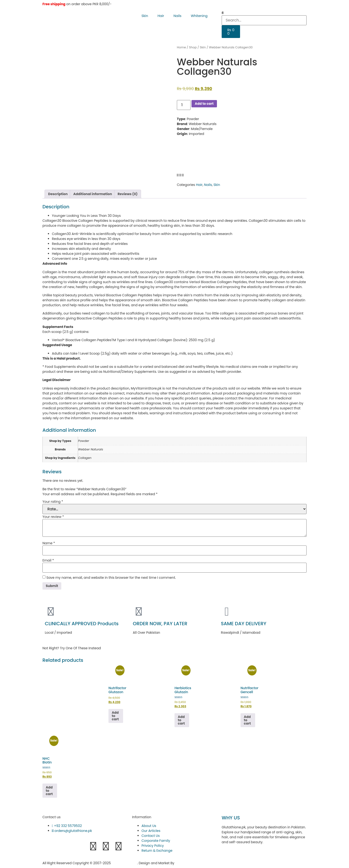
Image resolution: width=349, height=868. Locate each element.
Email (48, 560)
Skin (145, 16)
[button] (264, 13)
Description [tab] (58, 194)
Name (49, 543)
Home (181, 47)
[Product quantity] (184, 105)
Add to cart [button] (115, 716)
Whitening (199, 16)
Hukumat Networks (192, 863)
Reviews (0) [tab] (128, 194)
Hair (161, 16)
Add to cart (204, 104)
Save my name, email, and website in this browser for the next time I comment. (111, 578)
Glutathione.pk (125, 863)
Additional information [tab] (93, 194)
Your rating (53, 502)
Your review (53, 517)
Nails (178, 16)
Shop (193, 47)
